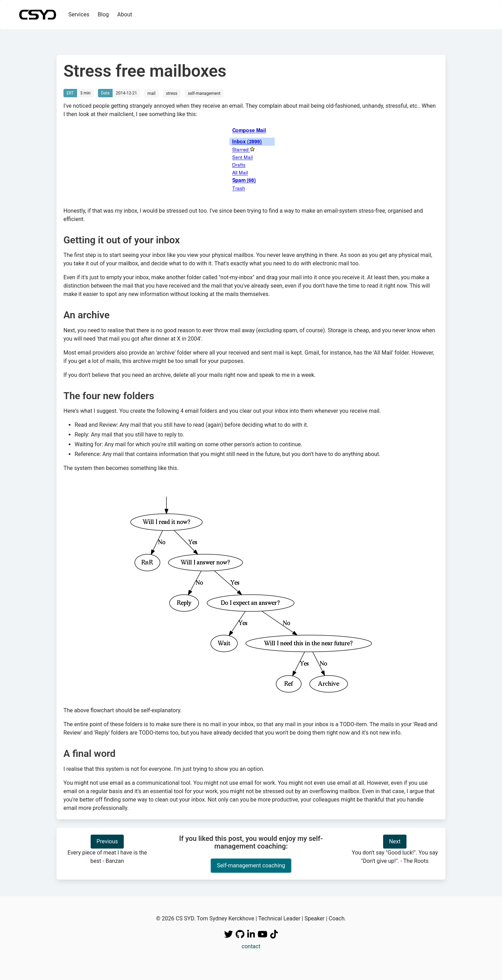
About (125, 14)
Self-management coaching (251, 865)
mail (151, 93)
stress (172, 93)
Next (395, 841)
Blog (103, 14)
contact (251, 946)
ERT (70, 93)
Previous (107, 841)
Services (79, 14)
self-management (204, 93)
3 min (85, 93)
